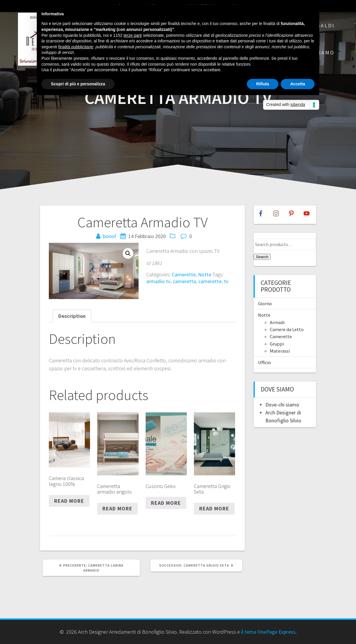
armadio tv (158, 281)
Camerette (184, 274)
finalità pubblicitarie (76, 47)
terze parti (133, 35)
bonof (110, 236)
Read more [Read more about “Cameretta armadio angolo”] (117, 508)
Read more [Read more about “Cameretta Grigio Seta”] (214, 508)
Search (262, 257)
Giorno (265, 303)
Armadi (277, 322)
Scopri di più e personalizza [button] (78, 84)
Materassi (280, 351)
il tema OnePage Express (268, 632)
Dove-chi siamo (282, 405)
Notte (205, 274)
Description (72, 316)
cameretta (184, 281)
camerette (210, 281)
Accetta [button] (298, 84)
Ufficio (264, 362)
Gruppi (277, 344)
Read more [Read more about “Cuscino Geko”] (166, 503)
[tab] (72, 316)
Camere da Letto (287, 329)
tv (226, 281)
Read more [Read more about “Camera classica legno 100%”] (69, 501)
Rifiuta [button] (263, 84)
